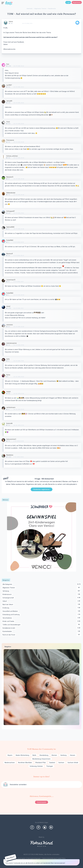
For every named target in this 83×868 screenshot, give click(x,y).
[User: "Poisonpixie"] (3, 141)
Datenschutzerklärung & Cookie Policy (54, 858)
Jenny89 (9, 101)
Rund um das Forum (9, 635)
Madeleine (10, 455)
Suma (8, 375)
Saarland (52, 763)
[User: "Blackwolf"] (3, 254)
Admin (11, 22)
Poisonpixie (10, 140)
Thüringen (50, 766)
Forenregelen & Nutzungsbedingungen (29, 858)
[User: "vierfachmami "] (3, 408)
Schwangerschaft (8, 598)
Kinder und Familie (9, 621)
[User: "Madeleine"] (3, 456)
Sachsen (61, 763)
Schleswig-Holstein (36, 766)
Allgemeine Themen (9, 588)
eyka (8, 359)
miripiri (8, 392)
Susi (8, 64)
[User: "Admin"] (6, 23)
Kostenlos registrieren (41, 489)
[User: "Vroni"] (3, 123)
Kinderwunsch (7, 594)
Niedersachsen (10, 763)
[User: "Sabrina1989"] (3, 228)
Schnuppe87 (11, 211)
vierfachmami (11, 407)
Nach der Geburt (8, 605)
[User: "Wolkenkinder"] (3, 194)
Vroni (8, 122)
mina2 (8, 306)
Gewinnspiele (42, 802)
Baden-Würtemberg (22, 755)
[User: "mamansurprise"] (3, 344)
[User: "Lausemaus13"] (3, 281)
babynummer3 (11, 439)
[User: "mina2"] (3, 307)
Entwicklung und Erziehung (11, 615)
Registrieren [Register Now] (77, 2)
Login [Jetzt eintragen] (68, 2)
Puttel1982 (10, 240)
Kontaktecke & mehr (9, 628)
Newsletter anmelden (18, 785)
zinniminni (10, 325)
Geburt (5, 601)
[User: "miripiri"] (3, 392)
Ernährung (6, 608)
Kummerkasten (8, 631)
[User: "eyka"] (3, 360)
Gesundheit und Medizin (11, 611)
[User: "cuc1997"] (3, 86)
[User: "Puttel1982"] (3, 241)
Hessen (73, 755)
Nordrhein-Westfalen (25, 763)
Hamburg (63, 755)
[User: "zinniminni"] (3, 326)
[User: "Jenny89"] (3, 102)
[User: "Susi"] (3, 65)
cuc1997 (9, 85)
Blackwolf (10, 254)
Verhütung (6, 591)
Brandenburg (44, 755)
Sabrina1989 (10, 227)
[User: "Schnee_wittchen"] (3, 157)
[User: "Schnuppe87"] (3, 212)
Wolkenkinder (11, 193)
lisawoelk (9, 423)
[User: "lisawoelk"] (3, 424)
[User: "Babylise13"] (3, 178)
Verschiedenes (8, 618)
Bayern (10, 755)
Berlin (34, 755)
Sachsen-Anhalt (73, 763)
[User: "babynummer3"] (3, 440)
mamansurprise (11, 343)
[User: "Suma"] (3, 376)
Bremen (54, 755)
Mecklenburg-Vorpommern (41, 759)
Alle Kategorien (8, 584)
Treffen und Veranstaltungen (12, 625)
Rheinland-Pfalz (41, 763)
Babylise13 (10, 177)
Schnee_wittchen (12, 156)
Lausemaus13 (11, 280)
